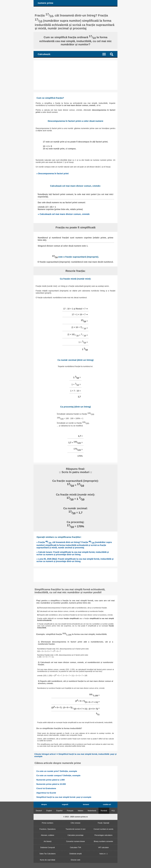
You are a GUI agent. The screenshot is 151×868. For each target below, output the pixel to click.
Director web (75, 860)
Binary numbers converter (103, 841)
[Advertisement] (75, 75)
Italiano (81, 811)
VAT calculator (103, 847)
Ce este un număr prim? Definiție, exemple (57, 771)
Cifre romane (75, 823)
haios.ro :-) (103, 854)
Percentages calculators (103, 835)
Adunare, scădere (48, 835)
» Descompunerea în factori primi (53, 173)
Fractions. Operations (48, 829)
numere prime (46, 3)
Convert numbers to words (103, 829)
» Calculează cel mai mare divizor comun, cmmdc (64, 214)
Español (59, 811)
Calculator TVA (75, 847)
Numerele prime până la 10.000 (51, 784)
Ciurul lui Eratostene (46, 788)
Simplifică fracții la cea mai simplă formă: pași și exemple (64, 797)
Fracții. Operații (103, 823)
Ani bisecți (48, 841)
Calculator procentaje (75, 835)
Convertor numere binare (75, 841)
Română (104, 811)
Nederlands (92, 811)
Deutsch (39, 811)
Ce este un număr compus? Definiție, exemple (58, 775)
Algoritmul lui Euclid (46, 793)
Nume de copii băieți (48, 860)
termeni (86, 804)
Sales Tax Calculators (48, 854)
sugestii (65, 804)
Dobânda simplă (75, 854)
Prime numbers (48, 823)
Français (70, 811)
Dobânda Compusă (48, 847)
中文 (113, 811)
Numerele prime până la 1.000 (51, 780)
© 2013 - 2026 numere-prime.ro (75, 817)
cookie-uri (107, 804)
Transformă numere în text (75, 829)
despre (44, 804)
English (49, 811)
